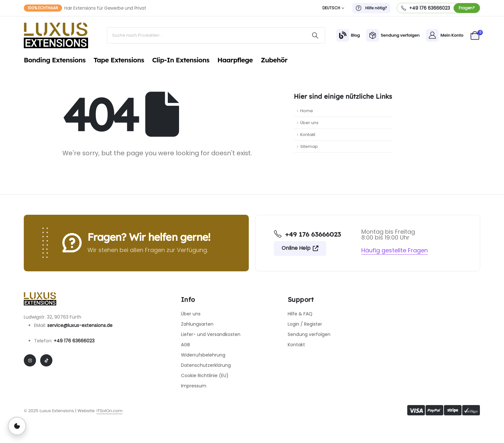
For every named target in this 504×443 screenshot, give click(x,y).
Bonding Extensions (55, 60)
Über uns (309, 123)
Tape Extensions (119, 60)
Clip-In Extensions (181, 60)
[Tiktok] (46, 360)
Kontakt (308, 135)
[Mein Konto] (445, 35)
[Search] (315, 35)
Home (307, 111)
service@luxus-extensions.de (80, 325)
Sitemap (309, 146)
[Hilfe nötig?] (371, 8)
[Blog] (348, 35)
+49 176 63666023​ (74, 341)
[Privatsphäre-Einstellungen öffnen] (17, 426)
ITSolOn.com (109, 411)
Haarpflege (235, 60)
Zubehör (274, 60)
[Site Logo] (56, 35)
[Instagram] (30, 360)
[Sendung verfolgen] (393, 35)
